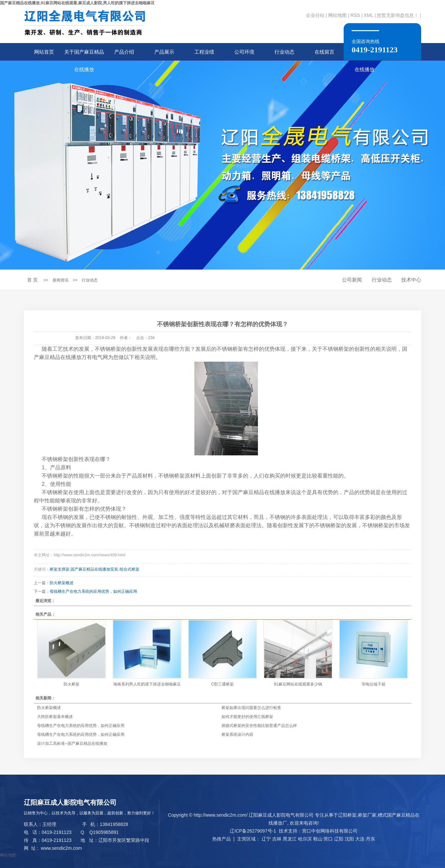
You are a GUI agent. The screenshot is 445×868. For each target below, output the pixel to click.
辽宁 (266, 839)
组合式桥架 (129, 569)
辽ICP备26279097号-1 (253, 831)
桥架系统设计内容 (237, 735)
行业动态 (284, 52)
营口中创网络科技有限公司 (330, 831)
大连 (360, 839)
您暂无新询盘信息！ (398, 15)
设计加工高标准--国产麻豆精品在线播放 (72, 743)
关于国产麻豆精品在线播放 (84, 55)
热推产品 (222, 839)
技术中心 (411, 280)
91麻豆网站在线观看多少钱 (298, 684)
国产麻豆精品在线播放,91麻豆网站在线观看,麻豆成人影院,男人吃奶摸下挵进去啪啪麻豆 (77, 3)
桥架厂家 (367, 815)
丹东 (371, 839)
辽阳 (339, 839)
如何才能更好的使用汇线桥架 (247, 717)
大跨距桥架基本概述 (55, 717)
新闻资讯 (61, 280)
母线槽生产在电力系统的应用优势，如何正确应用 (93, 591)
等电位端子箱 (373, 684)
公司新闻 (352, 280)
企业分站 (315, 15)
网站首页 (44, 52)
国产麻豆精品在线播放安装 (94, 569)
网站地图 (337, 15)
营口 (328, 839)
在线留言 (324, 52)
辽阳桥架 (347, 815)
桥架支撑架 (60, 569)
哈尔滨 (305, 839)
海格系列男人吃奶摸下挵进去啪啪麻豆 (147, 684)
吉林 (277, 839)
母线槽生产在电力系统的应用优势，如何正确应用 (81, 735)
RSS (355, 15)
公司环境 (244, 52)
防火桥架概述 (62, 583)
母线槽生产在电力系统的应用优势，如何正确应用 (81, 726)
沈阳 (349, 839)
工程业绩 (204, 52)
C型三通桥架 (223, 684)
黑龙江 (290, 839)
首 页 (32, 280)
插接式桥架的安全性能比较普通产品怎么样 (259, 726)
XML (369, 15)
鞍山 (318, 839)
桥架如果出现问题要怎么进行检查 (251, 708)
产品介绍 (124, 52)
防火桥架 (72, 684)
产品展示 (164, 52)
